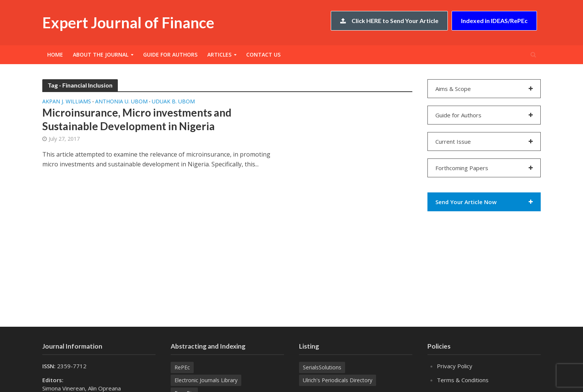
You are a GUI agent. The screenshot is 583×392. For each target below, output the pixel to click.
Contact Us (263, 55)
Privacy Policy (455, 366)
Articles (219, 55)
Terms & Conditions (463, 380)
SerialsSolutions (322, 367)
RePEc (182, 367)
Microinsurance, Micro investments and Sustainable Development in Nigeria (137, 119)
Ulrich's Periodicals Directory (338, 380)
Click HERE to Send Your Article (389, 21)
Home (55, 55)
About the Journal (101, 55)
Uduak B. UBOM (173, 102)
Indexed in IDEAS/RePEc (494, 21)
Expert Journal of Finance (128, 23)
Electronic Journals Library (206, 380)
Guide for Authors (170, 55)
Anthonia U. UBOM (121, 102)
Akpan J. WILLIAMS (67, 102)
